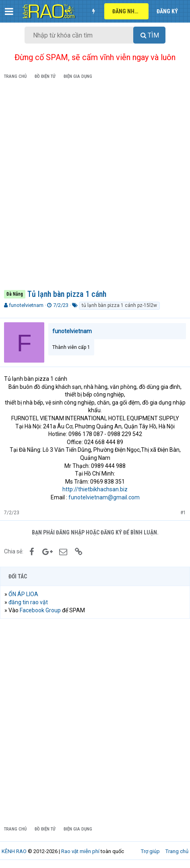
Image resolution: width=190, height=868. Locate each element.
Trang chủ (177, 851)
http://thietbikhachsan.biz (95, 489)
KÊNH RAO (14, 851)
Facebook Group (40, 610)
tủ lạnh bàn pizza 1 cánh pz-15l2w (119, 305)
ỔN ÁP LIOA (23, 594)
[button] (9, 11)
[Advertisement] (95, 186)
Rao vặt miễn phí (80, 851)
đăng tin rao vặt (28, 602)
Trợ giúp (150, 851)
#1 (183, 513)
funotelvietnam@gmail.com (104, 497)
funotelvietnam (26, 305)
